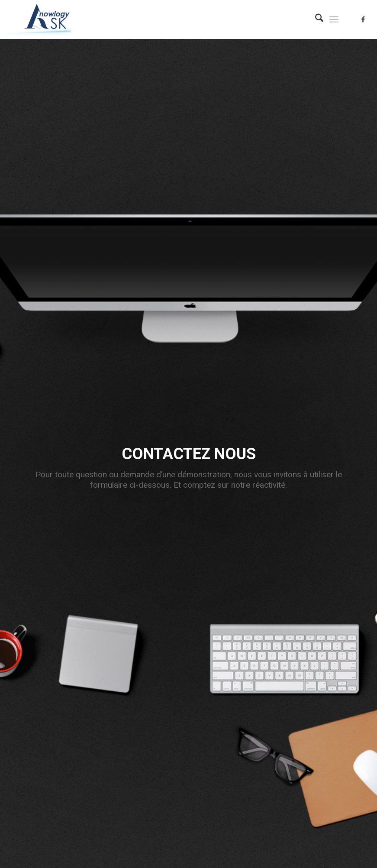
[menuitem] (315, 19)
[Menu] (334, 19)
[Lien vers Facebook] (363, 19)
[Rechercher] (315, 19)
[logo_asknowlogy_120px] (47, 19)
